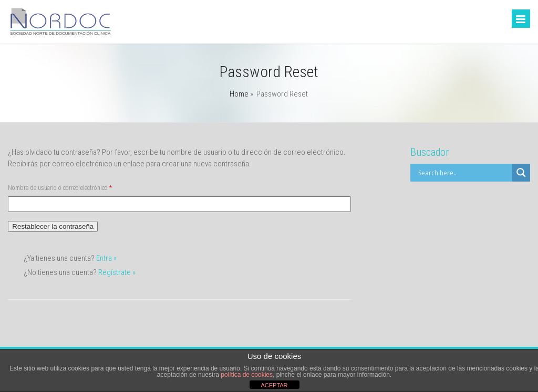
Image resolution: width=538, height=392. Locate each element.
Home (239, 94)
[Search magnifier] (521, 173)
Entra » (106, 258)
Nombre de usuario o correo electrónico (60, 188)
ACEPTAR (274, 385)
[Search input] (464, 173)
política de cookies (247, 375)
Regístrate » (117, 272)
